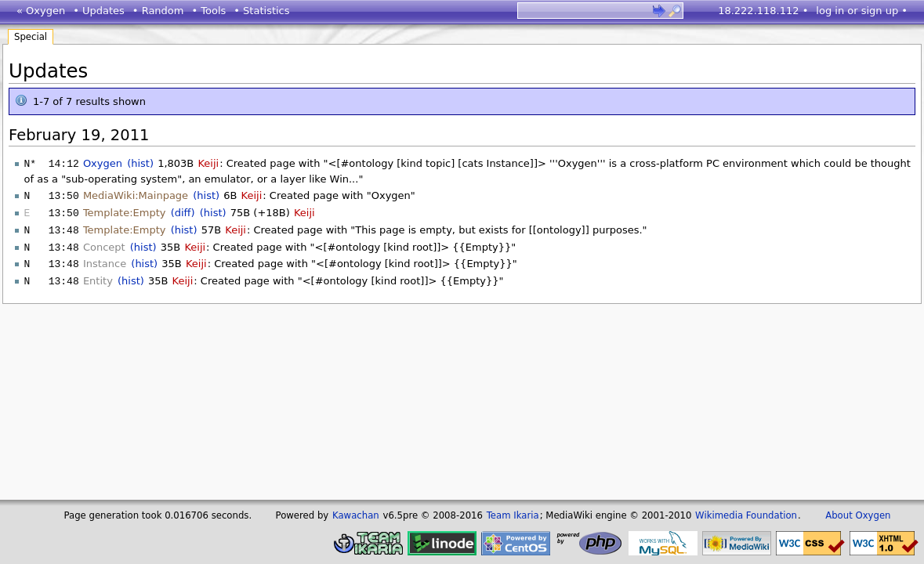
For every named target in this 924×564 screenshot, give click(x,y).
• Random (158, 11)
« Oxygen (41, 11)
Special (31, 37)
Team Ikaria (513, 515)
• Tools (208, 11)
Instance (105, 260)
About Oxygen (858, 515)
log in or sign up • (862, 11)
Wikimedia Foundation (746, 515)
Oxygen (103, 163)
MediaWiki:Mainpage (136, 195)
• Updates (99, 11)
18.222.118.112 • (763, 11)
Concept (104, 244)
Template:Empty (125, 211)
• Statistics (261, 11)
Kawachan (356, 515)
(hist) (140, 163)
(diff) (183, 211)
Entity (98, 276)
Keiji (208, 163)
